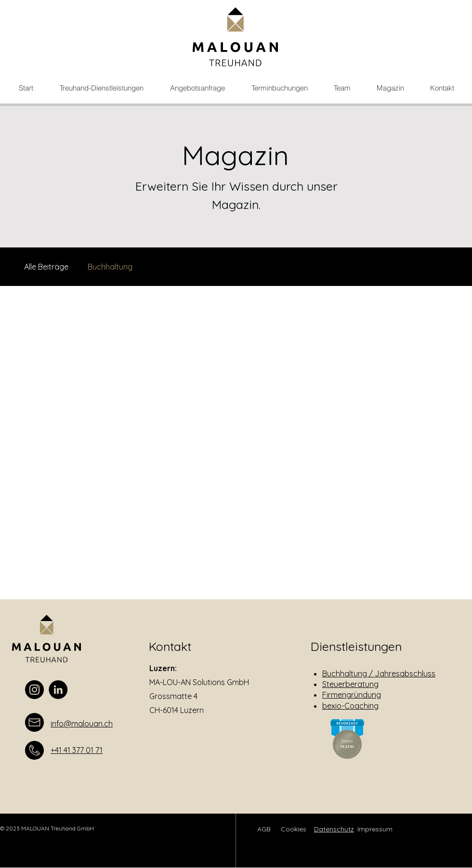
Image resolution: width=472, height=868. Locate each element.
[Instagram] (34, 690)
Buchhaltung (110, 267)
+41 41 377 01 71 (77, 750)
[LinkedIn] (58, 690)
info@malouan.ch (82, 724)
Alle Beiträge (46, 267)
